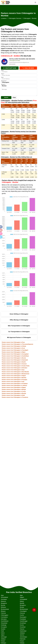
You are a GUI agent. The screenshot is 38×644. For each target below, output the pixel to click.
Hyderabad (23, 631)
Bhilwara (3, 607)
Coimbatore (4, 617)
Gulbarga (4, 625)
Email (2, 77)
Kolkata (22, 643)
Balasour (3, 601)
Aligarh (22, 597)
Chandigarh (23, 611)
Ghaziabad (4, 623)
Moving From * (4, 81)
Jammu (22, 635)
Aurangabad (23, 599)
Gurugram (4, 627)
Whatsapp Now (10, 68)
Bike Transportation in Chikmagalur (19, 326)
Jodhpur (3, 639)
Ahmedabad (4, 597)
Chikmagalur (5, 615)
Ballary (22, 601)
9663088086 (12, 64)
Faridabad (23, 619)
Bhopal (22, 607)
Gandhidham (5, 621)
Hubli (2, 631)
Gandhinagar (24, 621)
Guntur (22, 625)
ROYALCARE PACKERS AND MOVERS (22, 59)
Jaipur (3, 635)
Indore (3, 633)
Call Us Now (28, 68)
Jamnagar (4, 637)
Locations (4, 18)
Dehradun (4, 619)
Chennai (3, 613)
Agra (2, 595)
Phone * (3, 74)
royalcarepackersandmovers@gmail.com (19, 62)
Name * (3, 70)
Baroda (3, 605)
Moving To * (3, 84)
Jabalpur (22, 633)
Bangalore (4, 603)
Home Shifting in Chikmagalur (19, 314)
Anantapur (4, 599)
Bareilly (22, 603)
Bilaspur (3, 611)
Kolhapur (4, 643)
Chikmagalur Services (15, 18)
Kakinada (23, 639)
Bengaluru (23, 605)
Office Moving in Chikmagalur (19, 320)
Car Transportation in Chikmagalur (19, 332)
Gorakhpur (23, 623)
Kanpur (3, 641)
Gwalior (3, 629)
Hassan (22, 629)
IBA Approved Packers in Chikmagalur (19, 337)
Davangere (23, 617)
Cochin (22, 615)
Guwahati (23, 627)
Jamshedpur (23, 637)
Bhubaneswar (5, 609)
